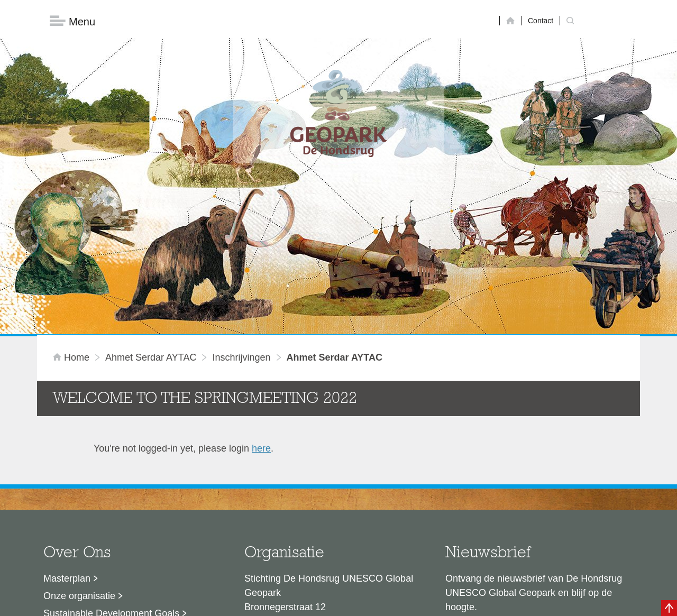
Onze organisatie (79, 471)
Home (72, 232)
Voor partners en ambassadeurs (111, 505)
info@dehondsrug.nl (287, 548)
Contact (541, 21)
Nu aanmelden (492, 516)
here (261, 323)
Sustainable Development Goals (111, 488)
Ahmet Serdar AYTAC (151, 232)
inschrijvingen (241, 232)
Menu (72, 21)
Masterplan (67, 453)
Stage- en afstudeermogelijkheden (116, 523)
